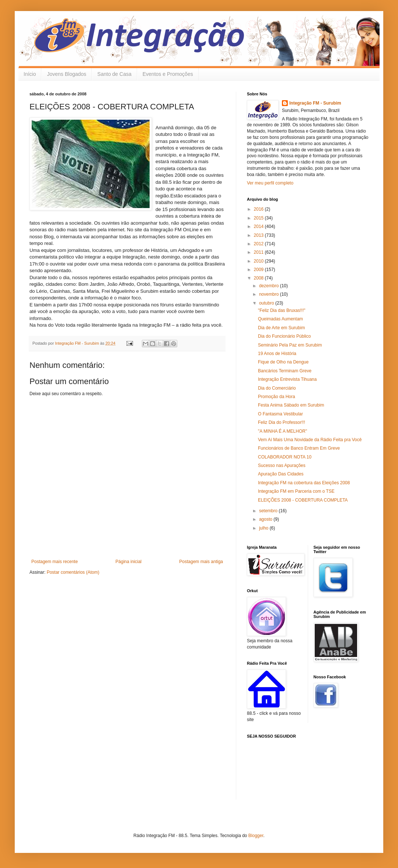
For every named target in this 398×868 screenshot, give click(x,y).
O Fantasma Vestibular (280, 414)
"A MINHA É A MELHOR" (282, 431)
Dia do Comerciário (277, 388)
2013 (259, 235)
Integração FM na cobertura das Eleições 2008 (304, 483)
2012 (259, 244)
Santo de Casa (114, 74)
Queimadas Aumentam (280, 319)
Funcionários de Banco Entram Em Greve (299, 448)
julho (264, 528)
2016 (259, 209)
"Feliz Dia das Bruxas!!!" (282, 310)
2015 (259, 218)
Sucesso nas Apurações (282, 465)
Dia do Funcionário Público (284, 336)
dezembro (270, 286)
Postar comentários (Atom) (73, 572)
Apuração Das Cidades (281, 474)
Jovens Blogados (67, 74)
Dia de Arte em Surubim (281, 328)
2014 (259, 226)
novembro (270, 294)
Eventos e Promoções (168, 74)
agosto (266, 519)
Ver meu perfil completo (270, 183)
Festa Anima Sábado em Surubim (291, 405)
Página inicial (128, 562)
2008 (259, 278)
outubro (267, 303)
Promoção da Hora (277, 397)
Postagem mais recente (55, 562)
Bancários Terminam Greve (285, 371)
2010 (259, 261)
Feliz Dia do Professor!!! (282, 422)
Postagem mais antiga (201, 562)
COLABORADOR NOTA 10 (285, 457)
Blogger (256, 836)
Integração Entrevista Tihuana (287, 379)
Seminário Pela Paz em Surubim (290, 345)
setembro (269, 511)
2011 (259, 252)
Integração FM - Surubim (315, 103)
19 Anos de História (277, 354)
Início (30, 74)
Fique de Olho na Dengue (283, 362)
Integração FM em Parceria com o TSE (296, 491)
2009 (259, 270)
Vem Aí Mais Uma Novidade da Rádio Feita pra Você (310, 440)
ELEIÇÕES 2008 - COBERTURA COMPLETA (303, 500)
